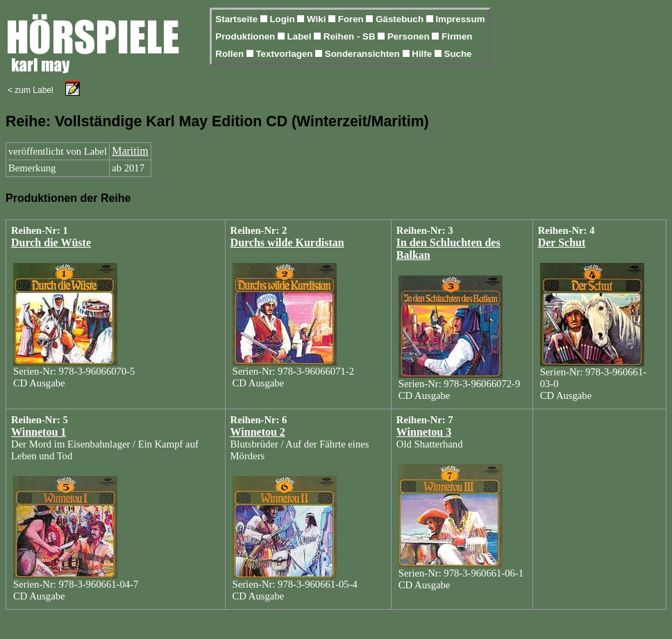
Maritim (130, 151)
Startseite (237, 19)
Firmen (457, 36)
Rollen (230, 54)
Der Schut (562, 242)
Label (301, 36)
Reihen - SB (351, 36)
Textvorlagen (285, 54)
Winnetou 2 (258, 432)
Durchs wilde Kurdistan (287, 242)
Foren (352, 19)
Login (283, 19)
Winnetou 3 (424, 432)
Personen (410, 36)
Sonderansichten (364, 54)
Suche (458, 54)
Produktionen (246, 36)
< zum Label (31, 90)
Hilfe (423, 54)
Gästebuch (401, 19)
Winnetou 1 (39, 432)
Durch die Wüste (51, 242)
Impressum (460, 19)
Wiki (318, 19)
